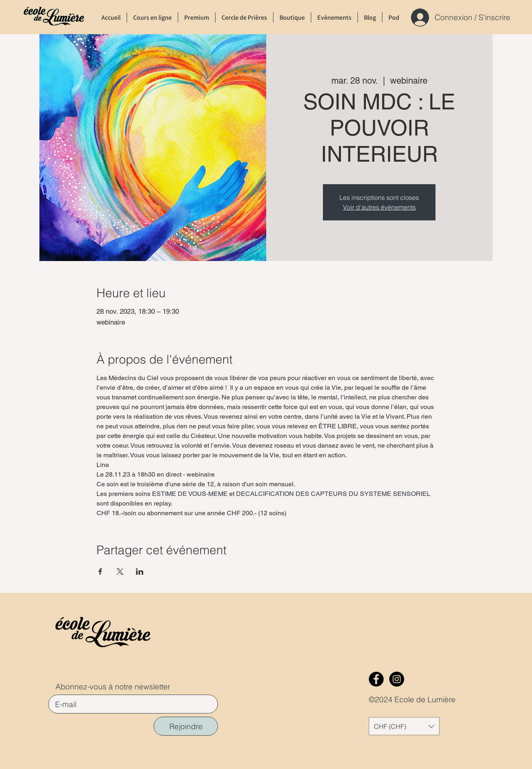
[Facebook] (376, 679)
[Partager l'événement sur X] (120, 572)
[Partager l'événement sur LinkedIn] (140, 572)
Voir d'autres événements (379, 207)
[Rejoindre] (186, 726)
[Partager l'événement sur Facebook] (100, 572)
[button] (404, 726)
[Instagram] (397, 679)
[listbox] (404, 726)
